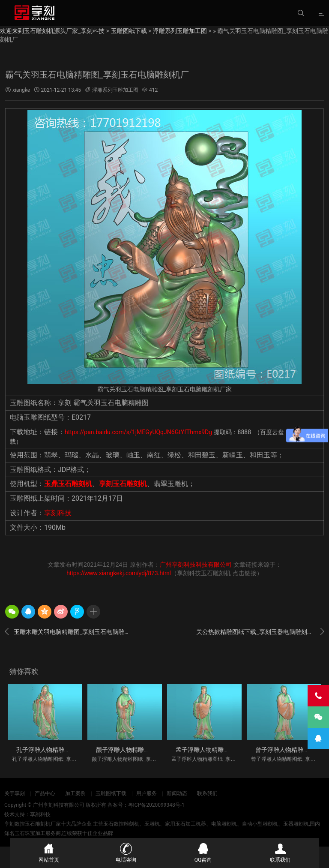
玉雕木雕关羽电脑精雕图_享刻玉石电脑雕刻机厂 (69, 632)
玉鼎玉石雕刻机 (68, 484)
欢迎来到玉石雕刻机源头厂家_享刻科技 (52, 31)
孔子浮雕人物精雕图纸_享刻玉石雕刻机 (69, 750)
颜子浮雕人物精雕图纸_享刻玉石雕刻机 (148, 750)
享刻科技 (58, 513)
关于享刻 (15, 793)
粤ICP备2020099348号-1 (156, 805)
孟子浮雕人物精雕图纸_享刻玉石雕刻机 (228, 750)
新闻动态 (177, 793)
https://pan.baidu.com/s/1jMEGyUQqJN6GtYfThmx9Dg (138, 432)
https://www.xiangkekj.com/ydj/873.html (119, 573)
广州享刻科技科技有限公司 (196, 565)
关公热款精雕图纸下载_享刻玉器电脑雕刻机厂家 (260, 632)
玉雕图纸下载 (129, 31)
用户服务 (147, 793)
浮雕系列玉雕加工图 (180, 31)
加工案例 (75, 793)
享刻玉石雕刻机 (123, 484)
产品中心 (45, 793)
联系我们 (207, 793)
